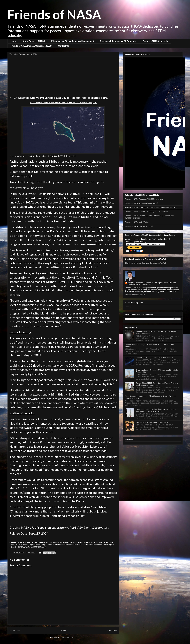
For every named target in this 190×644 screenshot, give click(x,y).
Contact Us (64, 46)
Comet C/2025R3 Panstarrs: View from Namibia (154, 358)
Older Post (112, 630)
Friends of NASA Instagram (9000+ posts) (142, 203)
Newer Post (15, 630)
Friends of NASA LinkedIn (155, 41)
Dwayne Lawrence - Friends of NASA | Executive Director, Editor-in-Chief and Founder (152, 284)
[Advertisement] (63, 77)
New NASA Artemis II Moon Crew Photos (152, 422)
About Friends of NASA (34, 41)
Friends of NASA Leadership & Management (73, 41)
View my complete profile (135, 295)
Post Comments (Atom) (68, 637)
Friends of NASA (54, 14)
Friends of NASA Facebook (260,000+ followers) (144, 199)
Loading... (129, 307)
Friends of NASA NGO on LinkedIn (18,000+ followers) (147, 212)
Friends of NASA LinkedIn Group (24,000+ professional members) (151, 207)
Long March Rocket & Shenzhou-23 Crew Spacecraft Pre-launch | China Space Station (157, 410)
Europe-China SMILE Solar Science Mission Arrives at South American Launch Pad (157, 384)
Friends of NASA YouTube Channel (139, 226)
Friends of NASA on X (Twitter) (137, 222)
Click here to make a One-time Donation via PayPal (145, 263)
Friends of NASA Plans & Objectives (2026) (31, 46)
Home (13, 41)
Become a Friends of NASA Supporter (118, 41)
